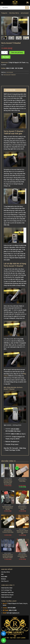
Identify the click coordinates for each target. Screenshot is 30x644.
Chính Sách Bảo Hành (7, 588)
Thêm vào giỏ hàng (17, 52)
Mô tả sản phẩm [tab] (11, 90)
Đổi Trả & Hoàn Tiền (6, 590)
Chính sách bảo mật (6, 597)
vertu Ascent (25, 13)
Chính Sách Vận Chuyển (7, 595)
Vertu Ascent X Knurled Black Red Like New (22, 556)
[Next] (28, 39)
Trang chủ (4, 13)
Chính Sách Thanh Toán (7, 592)
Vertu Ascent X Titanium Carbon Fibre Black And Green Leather (8, 482)
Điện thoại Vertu (14, 13)
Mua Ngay (6, 57)
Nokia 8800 (4, 577)
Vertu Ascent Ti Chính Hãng (22, 480)
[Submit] (27, 8)
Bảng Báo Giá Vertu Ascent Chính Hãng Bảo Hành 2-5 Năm (8, 556)
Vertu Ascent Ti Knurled (10, 75)
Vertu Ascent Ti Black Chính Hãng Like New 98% (22, 532)
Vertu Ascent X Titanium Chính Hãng (8, 531)
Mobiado (4, 579)
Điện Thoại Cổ (5, 581)
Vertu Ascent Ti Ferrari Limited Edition (22, 508)
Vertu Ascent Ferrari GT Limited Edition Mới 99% (8, 508)
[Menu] (2, 3)
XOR (2, 574)
